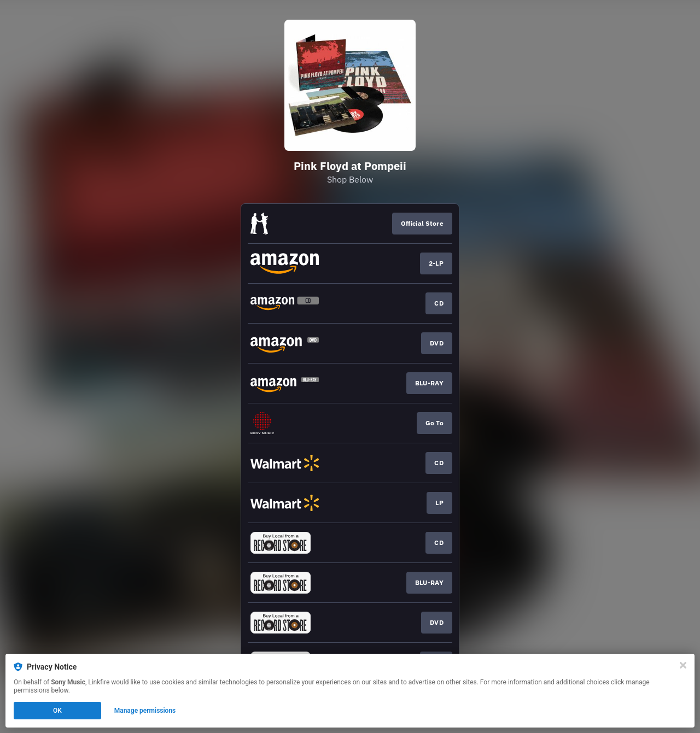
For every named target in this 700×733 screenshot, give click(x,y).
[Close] (683, 665)
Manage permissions (145, 711)
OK (57, 711)
